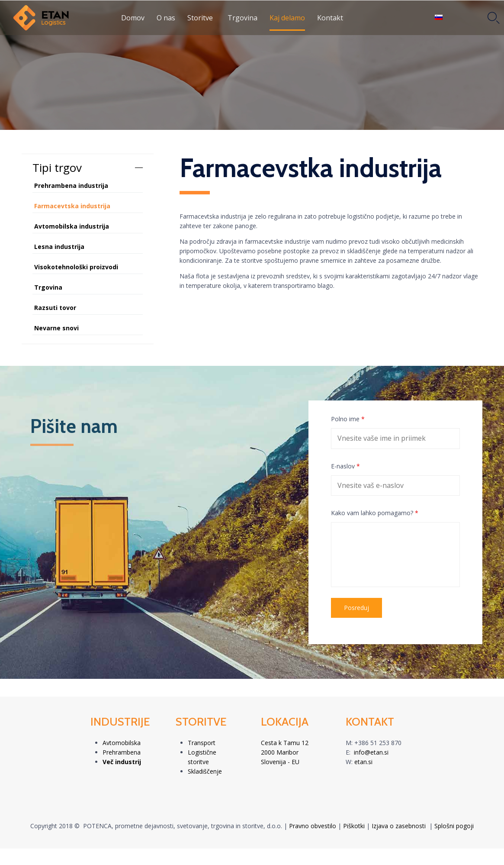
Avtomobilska (122, 743)
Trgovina (242, 18)
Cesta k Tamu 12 (285, 743)
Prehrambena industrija (71, 186)
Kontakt (330, 18)
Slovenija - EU (280, 762)
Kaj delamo (287, 18)
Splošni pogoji (454, 826)
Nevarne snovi (56, 328)
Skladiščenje (205, 771)
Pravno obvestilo (313, 826)
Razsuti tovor (55, 308)
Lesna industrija (59, 247)
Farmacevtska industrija (72, 206)
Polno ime (348, 419)
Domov (133, 18)
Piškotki (354, 826)
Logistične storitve (202, 757)
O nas (166, 18)
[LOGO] (67, 18)
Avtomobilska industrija (72, 226)
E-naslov (345, 466)
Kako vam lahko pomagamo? (375, 513)
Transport (202, 743)
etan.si (363, 762)
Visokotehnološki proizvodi (76, 267)
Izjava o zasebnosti (399, 826)
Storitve (200, 18)
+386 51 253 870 (378, 743)
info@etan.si (371, 752)
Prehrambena (122, 752)
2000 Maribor (280, 752)
